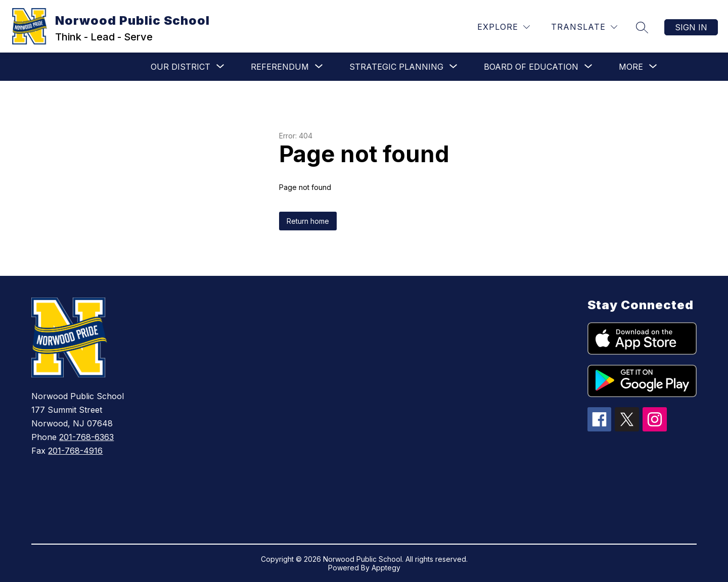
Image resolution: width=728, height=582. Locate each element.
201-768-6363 (86, 437)
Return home (308, 221)
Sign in (691, 27)
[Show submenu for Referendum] (280, 67)
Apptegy (386, 568)
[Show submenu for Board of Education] (531, 67)
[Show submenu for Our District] (180, 67)
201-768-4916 (75, 451)
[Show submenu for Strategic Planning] (396, 67)
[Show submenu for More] (631, 67)
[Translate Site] (584, 27)
